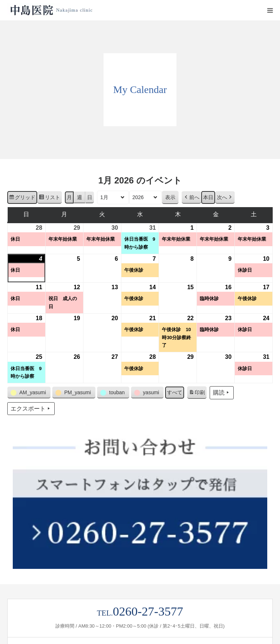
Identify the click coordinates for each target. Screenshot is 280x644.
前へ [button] (191, 197)
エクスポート (31, 409)
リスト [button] (49, 198)
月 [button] (69, 197)
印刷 (197, 393)
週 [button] (79, 197)
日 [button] (90, 197)
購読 (222, 393)
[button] (29, 393)
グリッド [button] (22, 198)
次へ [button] (225, 197)
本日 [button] (208, 197)
